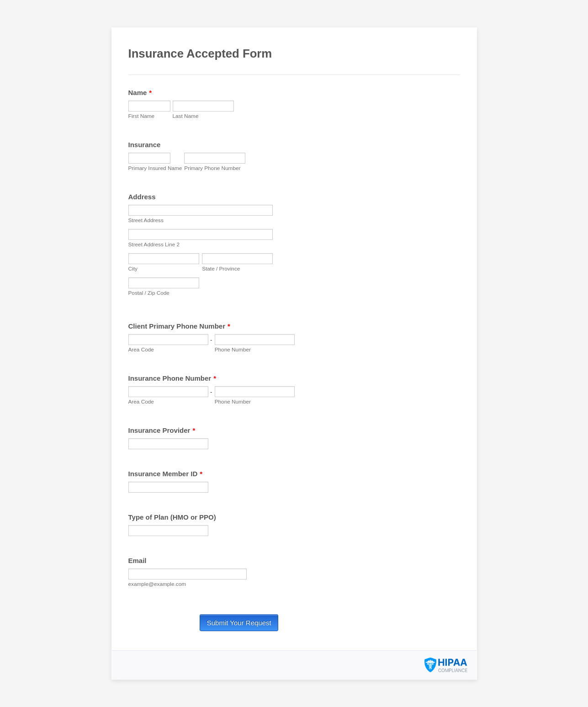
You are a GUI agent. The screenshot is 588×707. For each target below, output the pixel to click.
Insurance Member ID (166, 474)
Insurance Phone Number (172, 378)
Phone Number (233, 349)
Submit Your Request (239, 623)
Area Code (141, 349)
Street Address (146, 220)
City (133, 268)
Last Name (186, 116)
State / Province (221, 268)
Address (142, 197)
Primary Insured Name (155, 168)
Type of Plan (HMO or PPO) (172, 517)
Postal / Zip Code (149, 293)
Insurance (145, 145)
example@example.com (157, 584)
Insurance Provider (162, 430)
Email (138, 561)
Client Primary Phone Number (179, 326)
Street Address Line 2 (154, 244)
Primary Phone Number (212, 168)
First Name (142, 116)
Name (140, 93)
